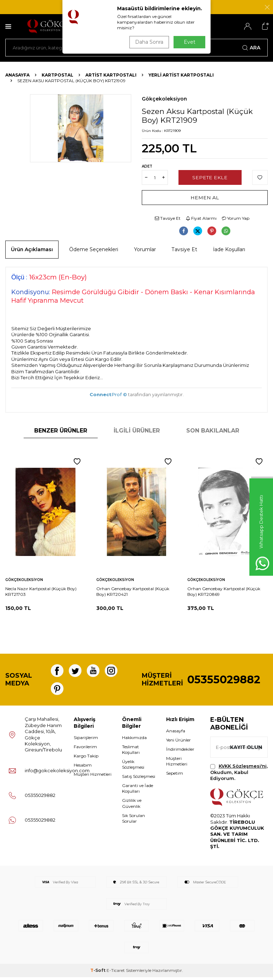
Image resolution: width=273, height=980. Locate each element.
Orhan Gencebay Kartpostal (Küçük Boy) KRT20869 (224, 591)
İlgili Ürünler (137, 431)
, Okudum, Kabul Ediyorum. (239, 775)
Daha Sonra (148, 42)
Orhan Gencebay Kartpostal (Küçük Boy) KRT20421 (133, 591)
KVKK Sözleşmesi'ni (243, 769)
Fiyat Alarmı (201, 218)
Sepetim (175, 776)
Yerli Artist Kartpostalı (181, 75)
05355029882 (224, 681)
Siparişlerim (86, 740)
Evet (190, 42)
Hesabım (83, 768)
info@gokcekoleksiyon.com (57, 773)
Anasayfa (17, 75)
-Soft (98, 973)
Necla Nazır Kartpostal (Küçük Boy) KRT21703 (41, 591)
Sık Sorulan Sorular (134, 821)
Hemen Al (205, 198)
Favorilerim (85, 749)
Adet (147, 166)
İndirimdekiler (180, 752)
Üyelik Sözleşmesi (133, 767)
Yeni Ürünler (178, 743)
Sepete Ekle (210, 177)
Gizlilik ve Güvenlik (132, 806)
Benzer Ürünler (61, 431)
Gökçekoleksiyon (164, 99)
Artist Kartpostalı (111, 75)
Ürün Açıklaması (32, 249)
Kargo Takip (86, 759)
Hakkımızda (134, 740)
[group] (81, 128)
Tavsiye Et (168, 218)
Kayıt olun (246, 750)
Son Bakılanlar (213, 431)
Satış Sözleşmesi (139, 779)
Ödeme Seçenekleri (94, 249)
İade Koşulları (229, 249)
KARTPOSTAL (57, 75)
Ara (251, 48)
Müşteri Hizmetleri (93, 777)
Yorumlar (145, 249)
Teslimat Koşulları (131, 752)
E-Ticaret (116, 973)
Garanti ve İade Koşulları (138, 791)
